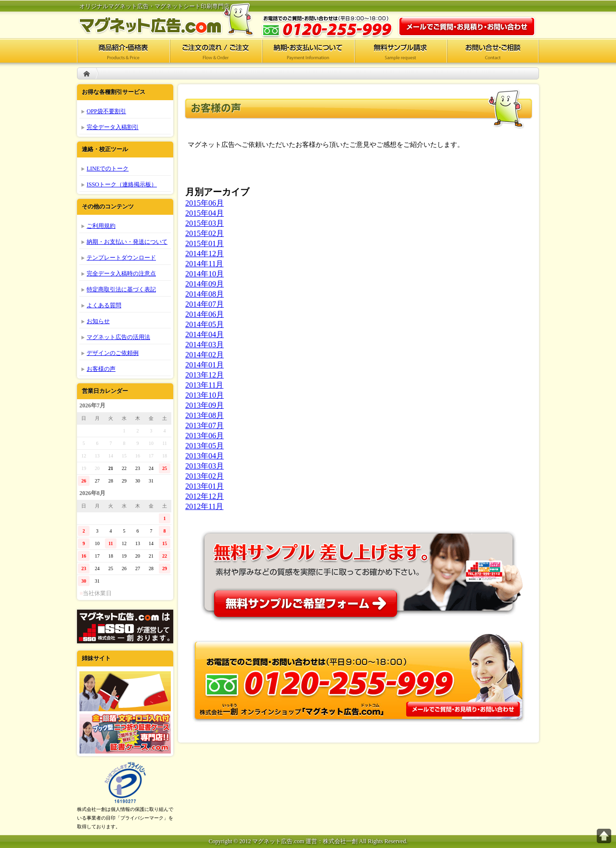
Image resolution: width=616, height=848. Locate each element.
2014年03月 (205, 345)
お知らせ (98, 321)
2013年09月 (205, 405)
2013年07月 (205, 425)
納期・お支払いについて (308, 51)
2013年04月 (205, 456)
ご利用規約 (101, 226)
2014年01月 (205, 365)
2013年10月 (205, 395)
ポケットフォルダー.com (125, 691)
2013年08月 (205, 415)
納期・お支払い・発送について (127, 242)
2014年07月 (205, 304)
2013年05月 (205, 446)
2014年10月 (205, 274)
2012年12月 (205, 496)
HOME (87, 73)
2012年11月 (204, 506)
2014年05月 (205, 324)
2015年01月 (205, 243)
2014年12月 (205, 254)
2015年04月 (205, 213)
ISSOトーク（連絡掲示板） (122, 184)
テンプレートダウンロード (121, 258)
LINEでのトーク (108, 169)
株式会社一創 (125, 626)
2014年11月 (204, 264)
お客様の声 (101, 369)
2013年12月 (205, 375)
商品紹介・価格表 (123, 51)
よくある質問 (104, 305)
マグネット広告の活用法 (118, 337)
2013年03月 (205, 466)
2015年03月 (205, 223)
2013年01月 (205, 486)
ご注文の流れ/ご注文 (216, 51)
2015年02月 (205, 233)
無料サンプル (359, 572)
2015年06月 (205, 203)
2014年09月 (205, 284)
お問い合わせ (467, 26)
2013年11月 (204, 385)
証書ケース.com (125, 734)
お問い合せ (493, 51)
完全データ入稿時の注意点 (121, 274)
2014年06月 (205, 314)
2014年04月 (205, 334)
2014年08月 (205, 294)
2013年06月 (205, 436)
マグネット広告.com (173, 19)
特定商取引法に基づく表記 (121, 289)
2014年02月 (205, 355)
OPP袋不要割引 (106, 111)
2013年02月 (205, 476)
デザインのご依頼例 (113, 353)
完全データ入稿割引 (113, 127)
